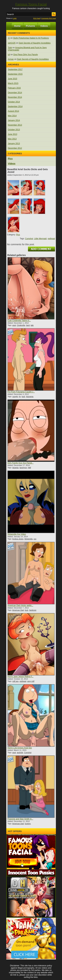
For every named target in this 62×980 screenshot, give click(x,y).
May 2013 (12, 139)
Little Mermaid (40, 239)
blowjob (15, 468)
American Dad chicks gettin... (20, 605)
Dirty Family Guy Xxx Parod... (20, 463)
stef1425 (12, 43)
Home (17, 26)
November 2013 (15, 125)
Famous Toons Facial (31, 4)
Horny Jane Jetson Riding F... (20, 677)
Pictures (31, 26)
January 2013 (14, 144)
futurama (30, 396)
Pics (10, 159)
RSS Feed (37, 18)
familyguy (23, 468)
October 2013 (14, 130)
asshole (20, 752)
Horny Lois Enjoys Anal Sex (20, 748)
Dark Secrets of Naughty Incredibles (35, 43)
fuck (23, 396)
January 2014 (14, 120)
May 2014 (12, 116)
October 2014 (14, 102)
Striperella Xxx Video (17, 534)
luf (9, 55)
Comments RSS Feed (49, 18)
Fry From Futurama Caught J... (21, 392)
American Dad (18, 610)
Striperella (29, 539)
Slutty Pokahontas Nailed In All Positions (31, 38)
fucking (28, 824)
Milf (30, 468)
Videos (44, 26)
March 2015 (13, 83)
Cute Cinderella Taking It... (19, 321)
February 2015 (14, 88)
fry (20, 396)
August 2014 (13, 111)
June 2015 (13, 79)
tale (32, 325)
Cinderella (21, 325)
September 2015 (15, 74)
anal (14, 325)
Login (15, 18)
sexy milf (31, 681)
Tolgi (10, 48)
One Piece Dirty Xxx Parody (26, 55)
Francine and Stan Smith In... (20, 819)
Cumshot (29, 239)
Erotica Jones (18, 539)
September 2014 (15, 106)
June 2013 (13, 134)
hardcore (33, 610)
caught (15, 396)
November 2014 (15, 97)
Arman (11, 59)
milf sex (15, 681)
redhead (51, 239)
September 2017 (15, 69)
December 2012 (15, 148)
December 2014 (15, 93)
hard (28, 325)
